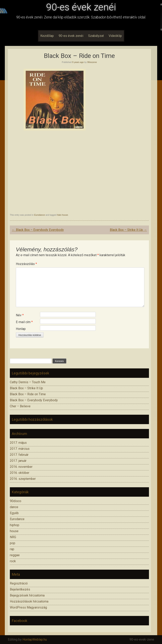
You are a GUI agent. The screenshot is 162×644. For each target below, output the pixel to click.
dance (14, 507)
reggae (15, 555)
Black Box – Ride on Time (28, 394)
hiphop (15, 525)
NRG (13, 537)
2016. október (20, 473)
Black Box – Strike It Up (128, 230)
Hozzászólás (26, 264)
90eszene (92, 62)
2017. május (18, 443)
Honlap (21, 329)
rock (13, 561)
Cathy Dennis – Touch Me (28, 382)
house (14, 531)
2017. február (19, 455)
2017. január (18, 461)
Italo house (63, 215)
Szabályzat (96, 36)
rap (12, 549)
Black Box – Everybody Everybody (38, 230)
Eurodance (39, 215)
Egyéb (14, 513)
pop (13, 543)
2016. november (21, 467)
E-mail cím (24, 322)
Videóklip (115, 36)
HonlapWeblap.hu (35, 639)
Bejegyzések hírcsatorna (27, 595)
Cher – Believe (20, 406)
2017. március (20, 449)
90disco (16, 501)
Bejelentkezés (20, 589)
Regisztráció (19, 583)
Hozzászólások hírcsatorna (29, 601)
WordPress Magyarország (28, 607)
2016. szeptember (23, 479)
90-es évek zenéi (81, 7)
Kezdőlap (47, 36)
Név (20, 315)
